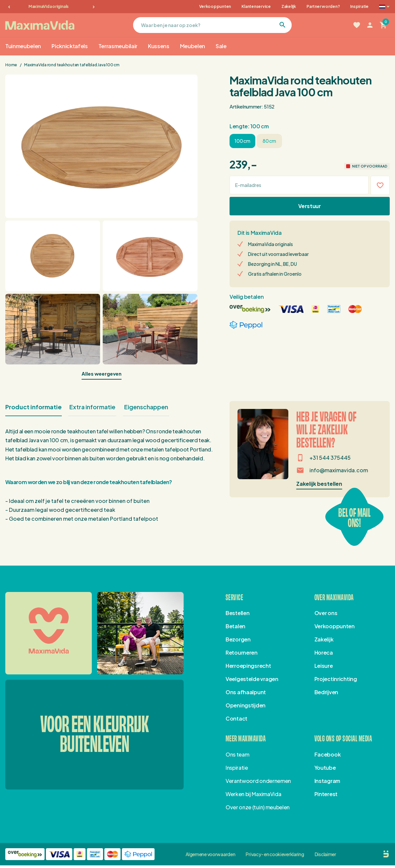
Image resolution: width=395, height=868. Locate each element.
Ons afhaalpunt (246, 692)
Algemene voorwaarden (210, 854)
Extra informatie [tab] (92, 407)
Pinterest (326, 794)
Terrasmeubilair (118, 46)
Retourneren (242, 652)
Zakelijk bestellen (319, 484)
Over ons (326, 613)
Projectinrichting (336, 679)
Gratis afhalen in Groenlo (275, 274)
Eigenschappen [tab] (146, 407)
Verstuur (309, 206)
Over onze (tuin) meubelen (258, 807)
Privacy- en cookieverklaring (275, 854)
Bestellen (237, 613)
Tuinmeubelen (23, 46)
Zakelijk (289, 6)
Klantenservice (256, 6)
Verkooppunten (215, 6)
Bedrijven (326, 692)
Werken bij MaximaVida (253, 794)
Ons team (237, 754)
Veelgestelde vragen (252, 679)
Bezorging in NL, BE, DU (272, 264)
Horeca (324, 652)
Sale (221, 46)
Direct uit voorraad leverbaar (278, 254)
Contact (236, 718)
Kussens (159, 46)
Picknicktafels (70, 46)
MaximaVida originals (52, 6)
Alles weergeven (102, 373)
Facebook (328, 754)
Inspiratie (359, 6)
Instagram (327, 781)
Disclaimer (325, 854)
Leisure (324, 666)
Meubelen (193, 46)
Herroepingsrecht (248, 666)
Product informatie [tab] (34, 407)
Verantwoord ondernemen (258, 781)
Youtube (325, 768)
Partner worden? (323, 6)
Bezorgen (238, 639)
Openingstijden (246, 705)
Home (11, 65)
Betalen (235, 626)
